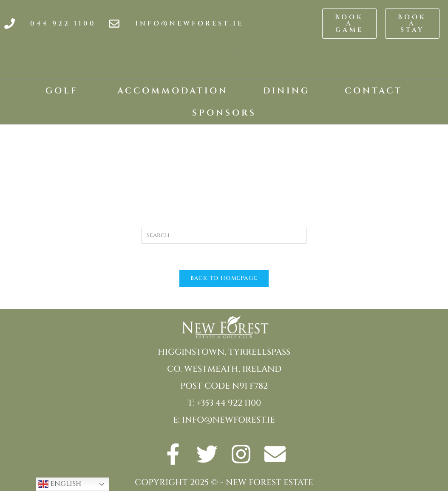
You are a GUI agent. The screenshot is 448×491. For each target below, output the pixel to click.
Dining (286, 91)
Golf (64, 91)
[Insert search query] (224, 235)
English (60, 484)
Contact (374, 91)
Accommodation (173, 91)
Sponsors (224, 113)
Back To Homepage (224, 278)
